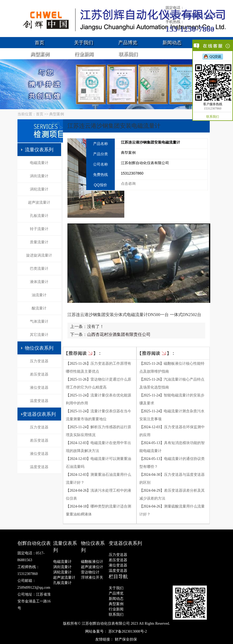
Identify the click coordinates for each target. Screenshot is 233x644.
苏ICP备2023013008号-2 (128, 631)
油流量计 (39, 295)
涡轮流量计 (39, 189)
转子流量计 (39, 229)
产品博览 (128, 43)
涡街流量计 (39, 176)
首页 (39, 43)
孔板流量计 (39, 216)
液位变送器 (39, 388)
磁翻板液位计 (92, 562)
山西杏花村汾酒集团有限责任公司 (119, 334)
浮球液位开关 (92, 577)
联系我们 (128, 54)
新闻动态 (172, 43)
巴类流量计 (39, 269)
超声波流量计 (39, 202)
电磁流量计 (39, 163)
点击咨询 (128, 184)
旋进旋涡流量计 (39, 255)
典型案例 (39, 54)
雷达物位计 (90, 572)
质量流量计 (39, 242)
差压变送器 (39, 374)
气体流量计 (39, 321)
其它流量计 (39, 335)
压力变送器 (39, 361)
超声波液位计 (92, 567)
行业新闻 (84, 54)
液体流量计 (39, 282)
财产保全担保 (126, 639)
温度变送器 (39, 401)
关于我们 (84, 43)
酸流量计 (39, 308)
